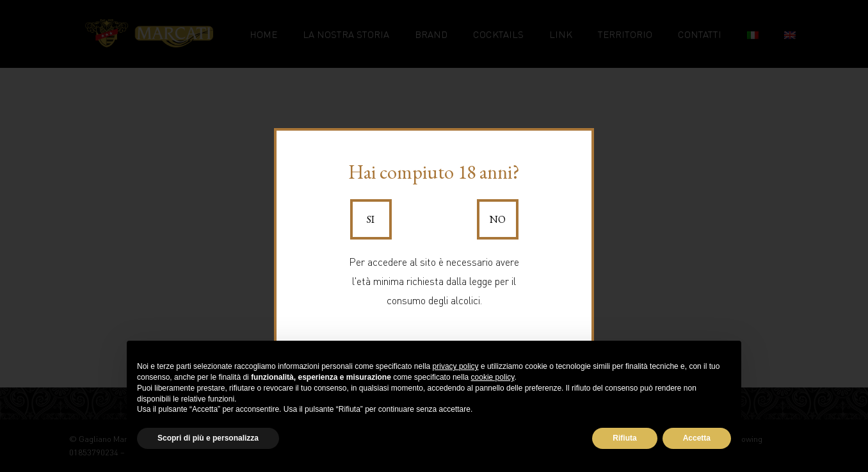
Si (371, 219)
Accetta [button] (697, 438)
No (498, 219)
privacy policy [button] (456, 366)
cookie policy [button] (493, 377)
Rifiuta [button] (624, 438)
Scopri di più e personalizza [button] (208, 438)
